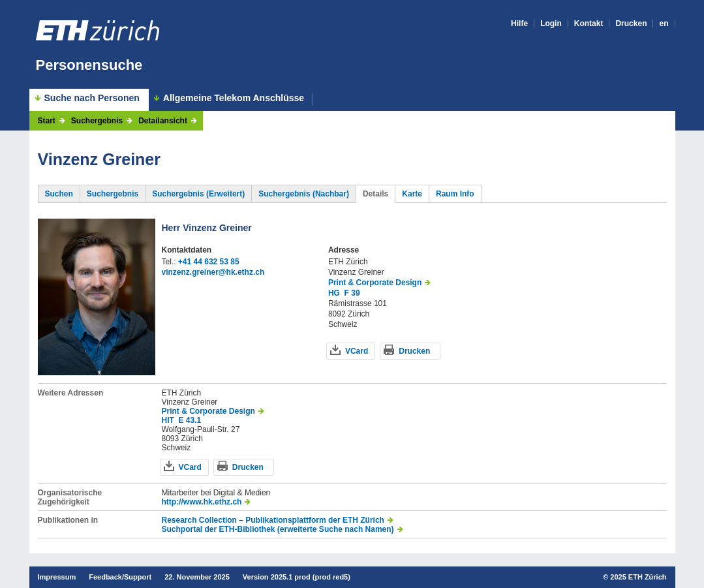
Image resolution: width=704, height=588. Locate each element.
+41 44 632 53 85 (209, 262)
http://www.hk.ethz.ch (202, 502)
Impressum (57, 577)
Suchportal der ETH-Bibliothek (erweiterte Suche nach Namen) (278, 529)
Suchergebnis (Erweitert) (198, 194)
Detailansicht (163, 121)
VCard (357, 351)
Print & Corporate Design (375, 283)
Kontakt (589, 23)
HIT (168, 420)
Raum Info (455, 194)
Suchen (59, 194)
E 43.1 (190, 420)
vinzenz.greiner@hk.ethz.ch (213, 272)
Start (47, 121)
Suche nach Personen (92, 98)
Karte (412, 194)
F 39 (352, 293)
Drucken (631, 23)
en (664, 23)
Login (551, 23)
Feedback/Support (120, 577)
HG (334, 293)
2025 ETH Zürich (638, 577)
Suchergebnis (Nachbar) (304, 194)
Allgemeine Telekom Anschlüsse (234, 98)
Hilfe (519, 23)
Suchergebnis (97, 121)
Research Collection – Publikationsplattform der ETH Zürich (273, 520)
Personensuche (89, 65)
